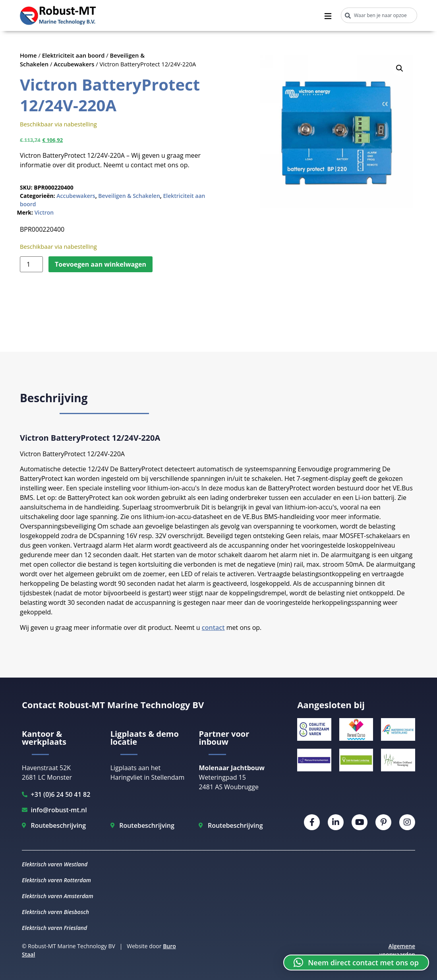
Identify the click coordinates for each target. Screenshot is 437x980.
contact (213, 628)
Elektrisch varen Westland (55, 864)
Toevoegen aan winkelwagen (101, 264)
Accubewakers (74, 64)
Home (28, 55)
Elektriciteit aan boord (73, 55)
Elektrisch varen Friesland (54, 928)
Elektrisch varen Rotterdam (56, 880)
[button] (400, 68)
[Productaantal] (31, 264)
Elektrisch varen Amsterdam (58, 896)
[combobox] (379, 15)
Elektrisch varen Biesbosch (55, 912)
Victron (44, 212)
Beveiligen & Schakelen (129, 196)
